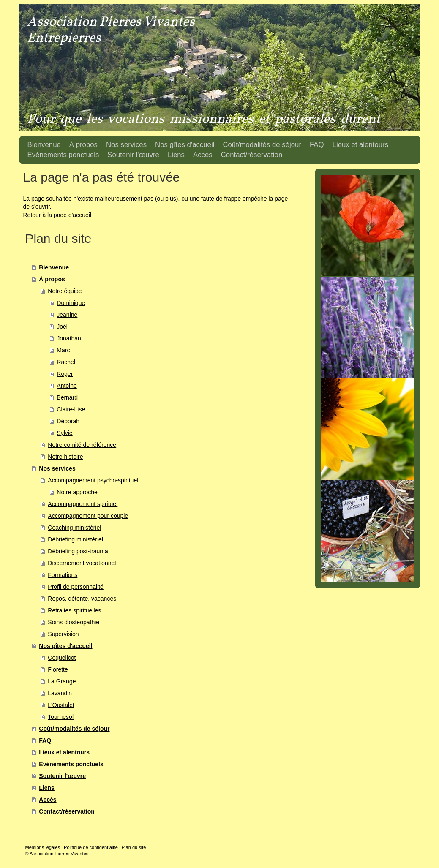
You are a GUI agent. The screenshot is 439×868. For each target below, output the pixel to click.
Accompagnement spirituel (83, 504)
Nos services (57, 468)
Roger (65, 374)
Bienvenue (54, 267)
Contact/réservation (67, 811)
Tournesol (61, 717)
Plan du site (134, 847)
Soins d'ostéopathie (74, 622)
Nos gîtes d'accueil (65, 646)
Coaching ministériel (74, 528)
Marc (63, 350)
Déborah (68, 421)
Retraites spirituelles (74, 610)
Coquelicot (62, 658)
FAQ (45, 740)
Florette (58, 669)
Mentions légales (43, 847)
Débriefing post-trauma (78, 551)
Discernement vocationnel (82, 563)
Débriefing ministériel (75, 539)
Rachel (66, 362)
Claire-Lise (71, 409)
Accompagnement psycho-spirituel (93, 480)
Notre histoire (65, 457)
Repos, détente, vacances (82, 599)
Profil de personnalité (76, 587)
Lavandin (60, 693)
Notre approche (77, 492)
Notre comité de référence (82, 445)
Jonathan (69, 338)
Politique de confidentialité (91, 847)
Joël (62, 327)
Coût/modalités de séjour (74, 729)
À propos (52, 279)
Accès (48, 800)
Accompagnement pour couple (88, 516)
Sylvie (64, 433)
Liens (47, 788)
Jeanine (67, 315)
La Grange (62, 681)
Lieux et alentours (64, 752)
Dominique (71, 303)
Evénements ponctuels (71, 764)
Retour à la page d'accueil (57, 215)
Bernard (67, 397)
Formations (63, 575)
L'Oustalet (61, 705)
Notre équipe (65, 291)
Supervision (63, 634)
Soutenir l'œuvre (62, 776)
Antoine (67, 386)
